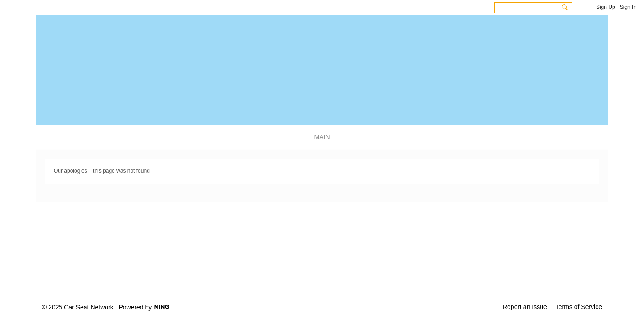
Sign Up (606, 7)
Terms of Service (579, 307)
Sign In (628, 7)
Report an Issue (525, 307)
